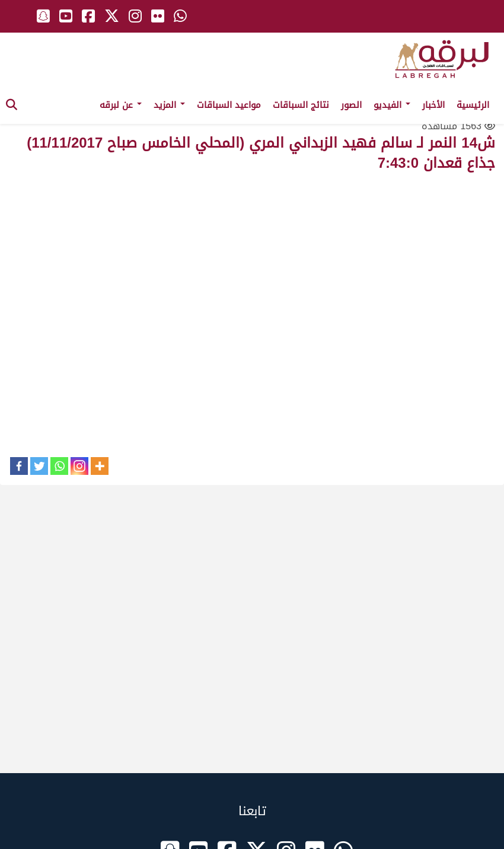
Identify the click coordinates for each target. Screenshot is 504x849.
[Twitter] (39, 466)
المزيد (169, 105)
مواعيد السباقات (229, 105)
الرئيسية (473, 105)
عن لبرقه (121, 105)
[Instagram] (79, 466)
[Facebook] (19, 466)
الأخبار (433, 105)
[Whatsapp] (59, 466)
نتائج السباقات (301, 105)
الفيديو (392, 105)
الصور (351, 105)
